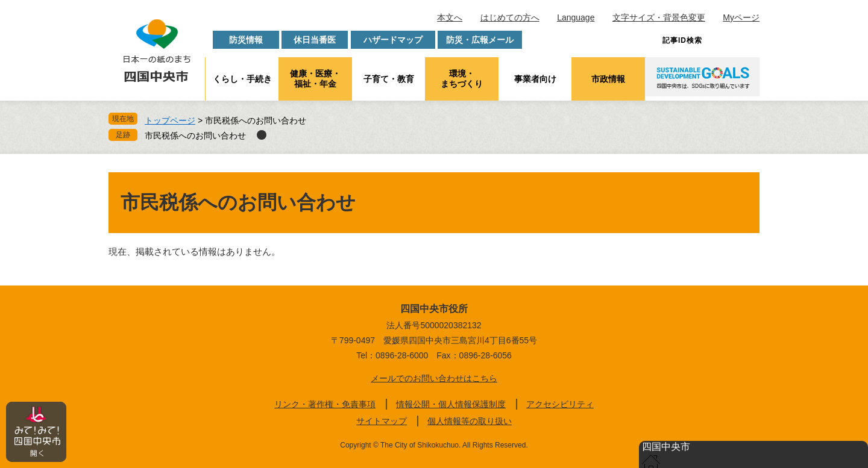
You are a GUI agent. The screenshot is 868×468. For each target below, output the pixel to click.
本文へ (450, 17)
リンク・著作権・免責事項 (325, 404)
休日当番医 (315, 40)
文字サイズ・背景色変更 (659, 17)
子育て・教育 (389, 79)
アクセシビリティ (560, 404)
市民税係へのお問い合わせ (195, 136)
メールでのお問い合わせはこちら (434, 378)
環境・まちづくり (462, 79)
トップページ (170, 120)
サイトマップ (382, 421)
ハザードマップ (393, 40)
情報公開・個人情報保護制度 (451, 404)
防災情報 (246, 40)
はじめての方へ (510, 17)
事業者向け (535, 79)
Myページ (741, 17)
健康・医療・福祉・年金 (315, 79)
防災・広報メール (480, 40)
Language (576, 17)
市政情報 (608, 79)
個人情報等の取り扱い (470, 421)
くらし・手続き (242, 79)
